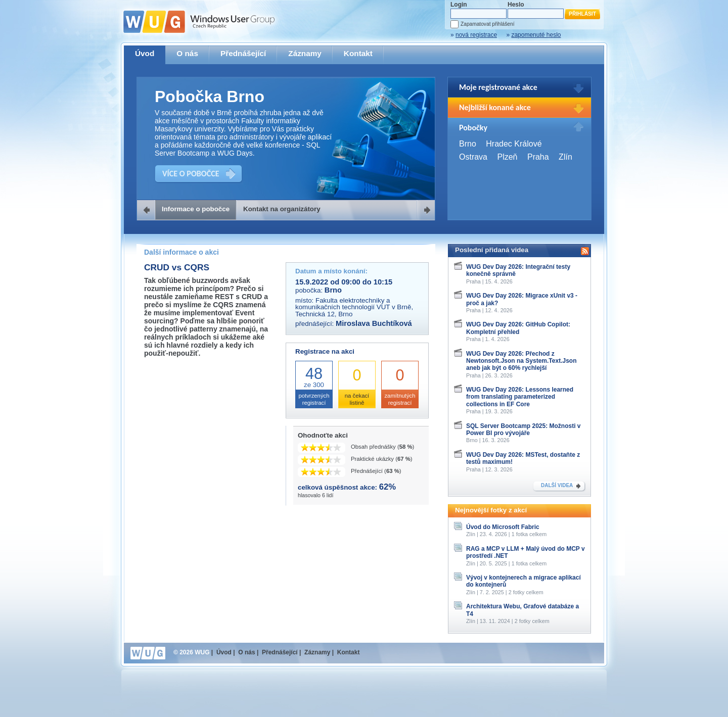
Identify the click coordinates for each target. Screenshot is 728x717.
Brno (468, 144)
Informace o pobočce (196, 209)
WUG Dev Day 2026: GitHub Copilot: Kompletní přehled (518, 328)
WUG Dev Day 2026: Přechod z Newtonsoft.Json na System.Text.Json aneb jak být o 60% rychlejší (521, 361)
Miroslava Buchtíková (374, 323)
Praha (538, 157)
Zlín (565, 157)
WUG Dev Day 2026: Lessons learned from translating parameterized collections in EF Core (520, 397)
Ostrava (473, 157)
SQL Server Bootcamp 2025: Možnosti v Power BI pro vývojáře (524, 429)
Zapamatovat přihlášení (487, 24)
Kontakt (358, 53)
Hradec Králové (514, 144)
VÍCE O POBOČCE (191, 174)
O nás (187, 53)
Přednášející (243, 53)
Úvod (145, 53)
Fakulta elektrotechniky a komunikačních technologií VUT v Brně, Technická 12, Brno (354, 307)
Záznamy (305, 53)
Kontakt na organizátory (282, 209)
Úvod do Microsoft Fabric (503, 527)
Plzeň (507, 157)
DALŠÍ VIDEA (557, 485)
